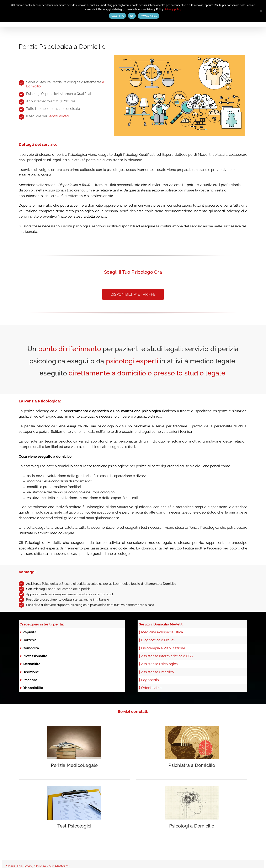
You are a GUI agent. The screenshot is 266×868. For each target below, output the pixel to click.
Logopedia (150, 680)
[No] (261, 11)
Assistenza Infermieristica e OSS (167, 656)
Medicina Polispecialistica (162, 632)
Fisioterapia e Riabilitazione (163, 648)
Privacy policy (173, 9)
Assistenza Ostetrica (157, 672)
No (132, 16)
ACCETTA (117, 16)
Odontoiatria (151, 688)
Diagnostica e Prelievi (159, 640)
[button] (133, 294)
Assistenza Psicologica (159, 664)
